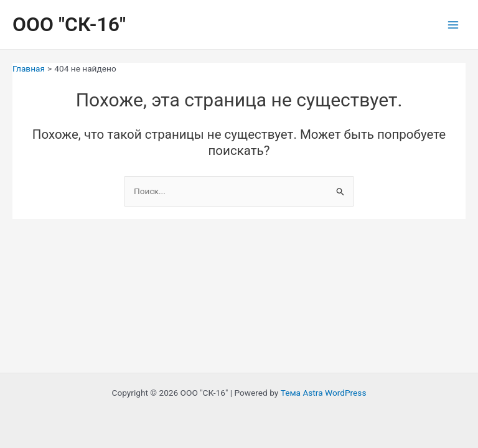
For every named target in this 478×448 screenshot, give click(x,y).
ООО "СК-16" (69, 24)
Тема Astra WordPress (324, 393)
